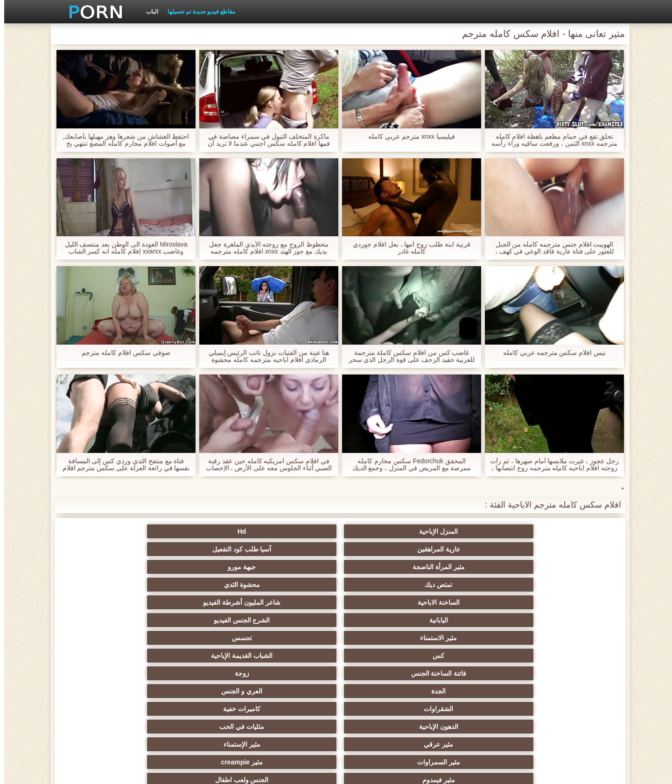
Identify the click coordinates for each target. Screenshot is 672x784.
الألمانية (565, 620)
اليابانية (199, 549)
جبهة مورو (107, 531)
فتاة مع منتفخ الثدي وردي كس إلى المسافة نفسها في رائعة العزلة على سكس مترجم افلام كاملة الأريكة (122, 465)
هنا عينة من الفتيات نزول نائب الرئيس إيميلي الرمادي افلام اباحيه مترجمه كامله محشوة (264, 356)
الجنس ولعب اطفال (108, 602)
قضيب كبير (382, 673)
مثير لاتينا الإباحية (564, 691)
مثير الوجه (107, 620)
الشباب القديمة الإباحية (290, 567)
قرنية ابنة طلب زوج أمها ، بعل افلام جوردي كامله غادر (407, 248)
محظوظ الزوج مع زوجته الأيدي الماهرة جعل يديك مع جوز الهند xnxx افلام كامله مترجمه (265, 248)
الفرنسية (108, 656)
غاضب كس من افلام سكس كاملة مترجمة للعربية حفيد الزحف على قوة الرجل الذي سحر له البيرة (407, 356)
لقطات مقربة (290, 656)
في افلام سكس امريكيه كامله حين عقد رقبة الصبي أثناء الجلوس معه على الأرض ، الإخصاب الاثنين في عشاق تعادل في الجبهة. (264, 465)
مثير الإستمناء (473, 602)
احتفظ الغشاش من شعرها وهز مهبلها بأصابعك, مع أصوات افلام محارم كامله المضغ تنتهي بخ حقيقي (122, 140)
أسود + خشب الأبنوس (290, 638)
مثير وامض (199, 620)
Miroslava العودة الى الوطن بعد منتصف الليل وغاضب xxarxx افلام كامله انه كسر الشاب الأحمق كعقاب (122, 248)
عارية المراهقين (382, 531)
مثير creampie (290, 602)
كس (381, 567)
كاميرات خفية (290, 585)
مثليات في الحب (107, 585)
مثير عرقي (564, 602)
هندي (473, 691)
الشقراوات (381, 585)
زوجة (108, 567)
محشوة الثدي (473, 549)
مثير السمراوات (382, 602)
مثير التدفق (382, 691)
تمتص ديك (564, 549)
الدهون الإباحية (199, 585)
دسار (564, 673)
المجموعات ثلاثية (290, 620)
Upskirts (199, 673)
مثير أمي (473, 673)
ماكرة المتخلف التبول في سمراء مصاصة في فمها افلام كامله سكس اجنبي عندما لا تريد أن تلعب (264, 140)
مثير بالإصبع (290, 691)
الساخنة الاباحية (382, 549)
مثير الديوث (381, 656)
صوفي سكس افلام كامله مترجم (122, 353)
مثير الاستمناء (564, 567)
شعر (473, 638)
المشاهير (473, 656)
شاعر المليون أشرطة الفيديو (290, 549)
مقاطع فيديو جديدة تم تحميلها (197, 12)
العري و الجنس (473, 585)
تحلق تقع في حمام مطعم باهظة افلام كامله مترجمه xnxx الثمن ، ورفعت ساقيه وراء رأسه (550, 140)
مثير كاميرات (107, 638)
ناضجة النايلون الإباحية (565, 656)
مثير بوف (565, 638)
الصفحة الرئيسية (181, 771)
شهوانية (290, 673)
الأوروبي (108, 691)
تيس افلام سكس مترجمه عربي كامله (550, 353)
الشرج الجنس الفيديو (108, 549)
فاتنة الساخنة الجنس (199, 567)
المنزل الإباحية (564, 531)
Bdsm (381, 620)
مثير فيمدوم (199, 602)
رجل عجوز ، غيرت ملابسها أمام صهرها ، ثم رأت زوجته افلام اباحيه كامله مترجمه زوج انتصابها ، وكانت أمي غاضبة (550, 465)
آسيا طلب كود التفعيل (290, 531)
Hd (473, 531)
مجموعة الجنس (199, 638)
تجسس (473, 567)
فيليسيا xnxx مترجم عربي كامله (407, 137)
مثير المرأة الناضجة (199, 531)
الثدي (473, 620)
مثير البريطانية (108, 673)
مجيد (382, 638)
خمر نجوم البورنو (199, 656)
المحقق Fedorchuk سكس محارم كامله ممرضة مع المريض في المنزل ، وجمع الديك (407, 465)
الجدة (564, 585)
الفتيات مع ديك (199, 691)
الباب (148, 12)
